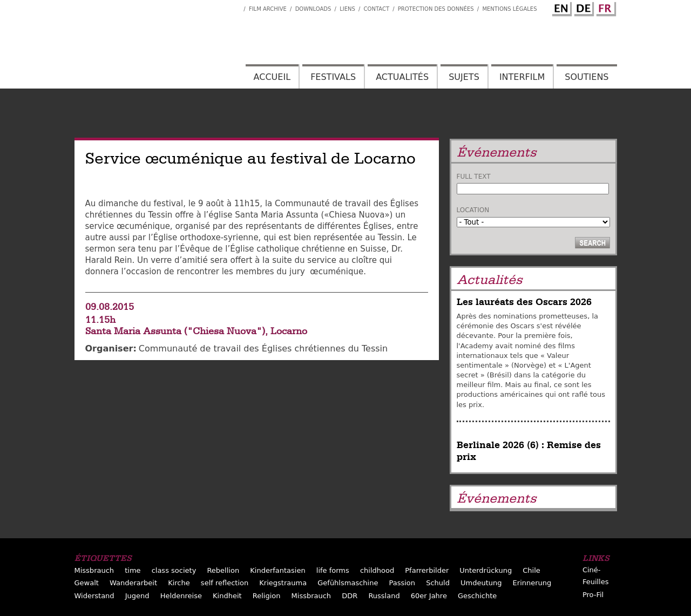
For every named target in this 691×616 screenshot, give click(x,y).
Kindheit (227, 596)
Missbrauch (94, 570)
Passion (402, 583)
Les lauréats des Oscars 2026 (524, 302)
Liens (347, 9)
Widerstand (94, 596)
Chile (531, 570)
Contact (377, 9)
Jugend (137, 596)
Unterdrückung (486, 570)
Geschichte (477, 596)
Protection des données (436, 9)
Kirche (179, 583)
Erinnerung (532, 583)
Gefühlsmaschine (348, 583)
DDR (350, 596)
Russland (384, 596)
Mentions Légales (509, 9)
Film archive (268, 9)
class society (174, 570)
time (133, 570)
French (605, 7)
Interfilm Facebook (235, 6)
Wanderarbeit (133, 583)
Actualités (402, 77)
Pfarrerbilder (427, 570)
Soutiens (587, 77)
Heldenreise (181, 596)
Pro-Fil (593, 595)
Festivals (333, 77)
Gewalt (87, 583)
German (582, 7)
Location (473, 210)
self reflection (225, 583)
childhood (377, 570)
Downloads (313, 9)
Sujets (464, 77)
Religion (267, 596)
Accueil (272, 77)
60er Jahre (429, 596)
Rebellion (223, 570)
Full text (474, 177)
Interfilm (522, 77)
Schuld (438, 583)
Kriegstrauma (283, 583)
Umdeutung (481, 583)
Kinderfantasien (277, 570)
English (560, 7)
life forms (333, 570)
